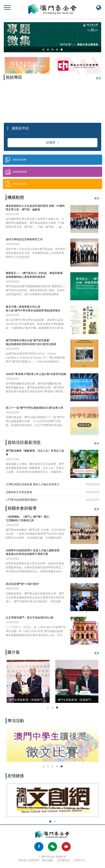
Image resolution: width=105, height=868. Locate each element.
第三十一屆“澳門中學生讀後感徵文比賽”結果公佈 (34, 408)
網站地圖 (47, 860)
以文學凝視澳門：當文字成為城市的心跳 (30, 618)
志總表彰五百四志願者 (19, 492)
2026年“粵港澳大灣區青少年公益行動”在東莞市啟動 (36, 374)
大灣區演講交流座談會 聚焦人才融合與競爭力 (33, 484)
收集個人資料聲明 (29, 860)
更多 (99, 78)
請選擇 (52, 143)
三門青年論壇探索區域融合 (22, 500)
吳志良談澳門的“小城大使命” (22, 584)
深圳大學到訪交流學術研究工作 (24, 239)
